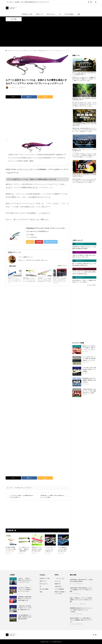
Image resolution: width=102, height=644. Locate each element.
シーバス (14, 19)
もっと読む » (88, 80)
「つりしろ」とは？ (60, 578)
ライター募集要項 (59, 589)
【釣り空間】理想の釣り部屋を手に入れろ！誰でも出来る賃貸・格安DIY (84, 124)
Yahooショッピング (51, 242)
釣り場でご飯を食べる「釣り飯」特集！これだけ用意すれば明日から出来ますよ (84, 175)
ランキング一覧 (91, 285)
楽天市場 (39, 242)
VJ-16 (18, 488)
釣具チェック (40, 14)
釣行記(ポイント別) (27, 14)
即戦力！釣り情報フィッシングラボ (60, 592)
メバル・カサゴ (33, 276)
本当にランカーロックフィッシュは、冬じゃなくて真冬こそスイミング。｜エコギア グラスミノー (15, 281)
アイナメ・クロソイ (18, 276)
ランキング (58, 581)
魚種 (79, 14)
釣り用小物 (72, 624)
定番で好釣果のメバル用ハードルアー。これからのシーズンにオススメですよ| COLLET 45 (30, 280)
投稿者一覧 (58, 584)
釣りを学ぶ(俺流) (69, 14)
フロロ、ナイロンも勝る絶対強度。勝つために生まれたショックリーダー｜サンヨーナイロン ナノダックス (60, 281)
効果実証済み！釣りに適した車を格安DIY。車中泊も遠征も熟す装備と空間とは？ (84, 99)
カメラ (71, 594)
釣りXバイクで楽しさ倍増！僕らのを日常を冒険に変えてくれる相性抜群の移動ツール (84, 73)
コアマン (22, 488)
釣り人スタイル (51, 14)
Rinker (32, 235)
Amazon (30, 242)
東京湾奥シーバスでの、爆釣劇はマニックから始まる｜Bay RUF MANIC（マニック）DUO (45, 280)
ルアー (30, 488)
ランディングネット (74, 604)
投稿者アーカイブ (61, 265)
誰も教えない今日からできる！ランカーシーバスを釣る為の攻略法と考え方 (84, 150)
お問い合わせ (58, 586)
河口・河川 (72, 584)
